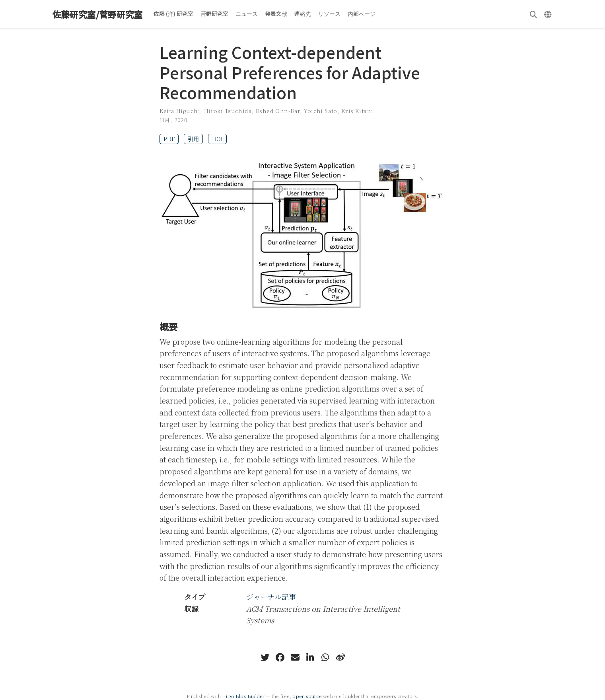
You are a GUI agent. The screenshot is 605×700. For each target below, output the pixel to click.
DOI (217, 139)
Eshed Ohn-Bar (278, 111)
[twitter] (265, 657)
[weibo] (340, 657)
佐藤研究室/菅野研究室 (97, 14)
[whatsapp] (325, 657)
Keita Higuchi (180, 111)
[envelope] (295, 657)
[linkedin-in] (310, 657)
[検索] (533, 14)
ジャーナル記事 (271, 597)
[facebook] (280, 657)
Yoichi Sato (321, 111)
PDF (169, 139)
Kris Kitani (357, 111)
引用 (193, 139)
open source (307, 696)
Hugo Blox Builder (243, 696)
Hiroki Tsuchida (228, 111)
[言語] (549, 14)
